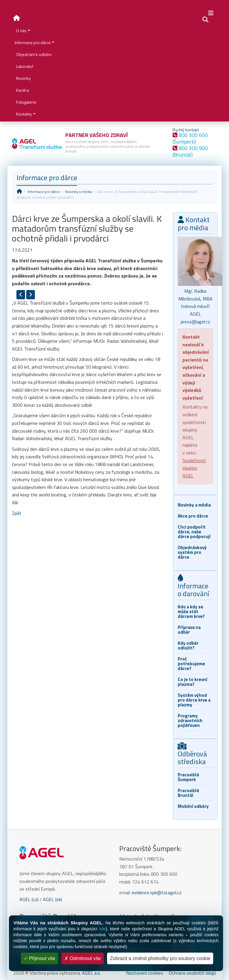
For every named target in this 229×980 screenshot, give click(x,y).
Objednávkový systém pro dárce (192, 552)
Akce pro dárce (193, 516)
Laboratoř (25, 66)
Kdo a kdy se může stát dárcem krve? (191, 611)
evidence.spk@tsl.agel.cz (157, 892)
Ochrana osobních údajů (192, 973)
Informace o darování (194, 586)
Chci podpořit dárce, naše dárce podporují (194, 532)
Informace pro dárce (33, 42)
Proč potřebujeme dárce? (191, 664)
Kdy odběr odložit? (188, 645)
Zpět (17, 513)
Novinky (23, 78)
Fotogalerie (26, 102)
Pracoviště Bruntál (188, 793)
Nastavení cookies (145, 973)
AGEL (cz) (29, 899)
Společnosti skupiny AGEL (194, 468)
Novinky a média (79, 192)
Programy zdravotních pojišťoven (190, 720)
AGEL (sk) (52, 899)
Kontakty (24, 114)
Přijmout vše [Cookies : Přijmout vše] (40, 958)
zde (102, 929)
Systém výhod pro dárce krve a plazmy (194, 700)
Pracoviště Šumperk (188, 777)
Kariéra (23, 90)
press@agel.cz (195, 322)
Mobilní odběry (193, 806)
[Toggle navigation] (211, 13)
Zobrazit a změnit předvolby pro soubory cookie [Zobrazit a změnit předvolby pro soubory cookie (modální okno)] (160, 958)
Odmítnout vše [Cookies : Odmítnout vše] (83, 958)
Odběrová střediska (192, 755)
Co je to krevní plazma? (192, 682)
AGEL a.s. (91, 973)
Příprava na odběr (189, 630)
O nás (21, 31)
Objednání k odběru (34, 54)
